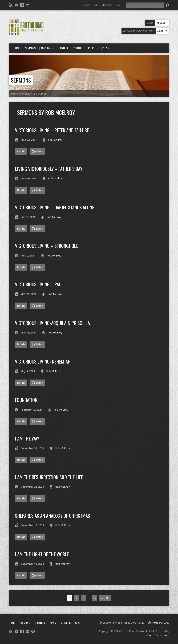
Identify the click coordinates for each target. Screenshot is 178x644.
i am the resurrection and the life (49, 477)
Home (87, 5)
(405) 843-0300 (161, 623)
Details (21, 151)
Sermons (21, 80)
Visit (96, 5)
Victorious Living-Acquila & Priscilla (52, 323)
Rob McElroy (40, 94)
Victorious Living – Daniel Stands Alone (54, 207)
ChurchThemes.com (158, 635)
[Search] (145, 5)
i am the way (27, 438)
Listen (37, 151)
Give (118, 5)
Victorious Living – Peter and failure (52, 130)
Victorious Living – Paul (39, 284)
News (53, 623)
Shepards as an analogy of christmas (52, 515)
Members (107, 5)
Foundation (26, 400)
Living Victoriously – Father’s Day (49, 169)
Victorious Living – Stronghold (47, 246)
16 (94, 598)
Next (105, 598)
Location (40, 623)
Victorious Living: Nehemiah (43, 361)
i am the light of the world (42, 554)
